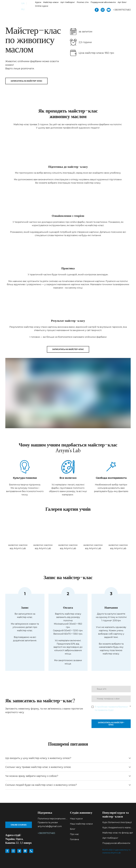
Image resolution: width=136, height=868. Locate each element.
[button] (97, 10)
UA (23, 3)
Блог (73, 829)
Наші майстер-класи (81, 824)
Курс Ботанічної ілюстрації (117, 822)
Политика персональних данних (53, 819)
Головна (74, 839)
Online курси (42, 6)
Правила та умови (48, 822)
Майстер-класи (51, 2)
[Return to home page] (11, 6)
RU (23, 9)
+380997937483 (46, 833)
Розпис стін (83, 2)
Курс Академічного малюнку (118, 828)
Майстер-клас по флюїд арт (118, 833)
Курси (38, 2)
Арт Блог (122, 2)
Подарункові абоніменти (103, 2)
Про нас (74, 834)
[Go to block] (20, 815)
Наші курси (76, 819)
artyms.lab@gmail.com (50, 826)
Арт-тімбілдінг (68, 2)
